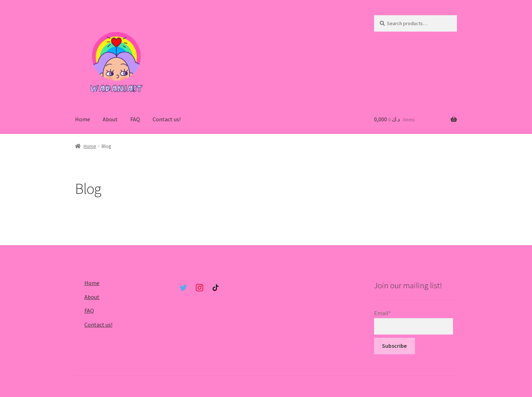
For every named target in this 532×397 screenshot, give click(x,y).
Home (83, 119)
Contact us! (167, 119)
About (110, 119)
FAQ (135, 119)
